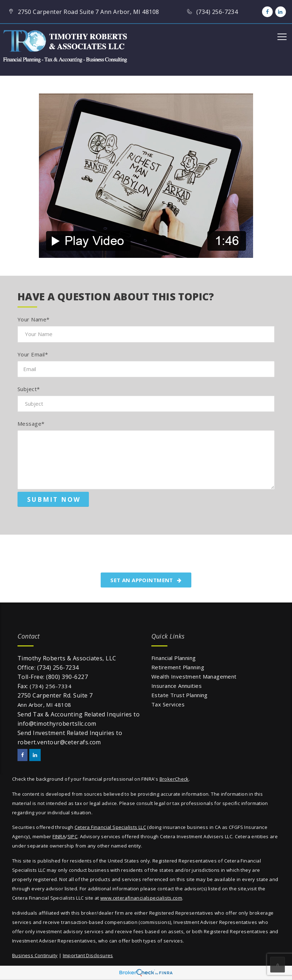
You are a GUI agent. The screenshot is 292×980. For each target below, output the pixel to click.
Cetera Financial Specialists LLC (110, 827)
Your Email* (33, 354)
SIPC (73, 836)
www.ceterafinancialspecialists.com (141, 898)
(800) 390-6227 (67, 677)
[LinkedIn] (280, 12)
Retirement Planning (178, 667)
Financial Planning (174, 658)
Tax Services (168, 704)
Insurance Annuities (177, 686)
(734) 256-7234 (58, 667)
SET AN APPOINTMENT (146, 580)
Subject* (29, 389)
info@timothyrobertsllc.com (57, 724)
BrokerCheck (174, 779)
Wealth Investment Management (194, 676)
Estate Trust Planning (180, 695)
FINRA (59, 836)
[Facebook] (267, 12)
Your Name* (34, 319)
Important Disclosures (88, 955)
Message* (31, 424)
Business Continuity (35, 955)
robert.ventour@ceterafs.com (59, 742)
